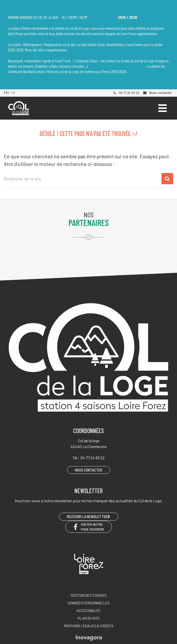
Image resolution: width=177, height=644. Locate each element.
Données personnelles (89, 603)
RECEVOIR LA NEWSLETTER (89, 517)
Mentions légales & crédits (89, 626)
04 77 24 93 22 (126, 93)
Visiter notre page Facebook (89, 527)
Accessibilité (88, 611)
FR (6, 93)
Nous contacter (157, 93)
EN (13, 93)
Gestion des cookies (89, 595)
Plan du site (89, 618)
